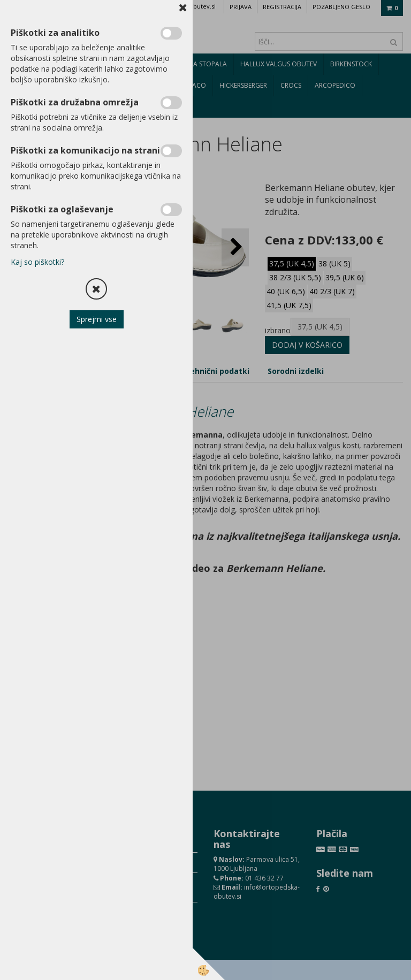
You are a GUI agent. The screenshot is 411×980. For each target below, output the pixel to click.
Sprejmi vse (97, 319)
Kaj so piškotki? (37, 262)
